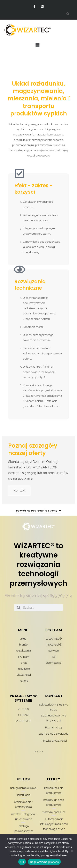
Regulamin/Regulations (44, 862)
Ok (22, 862)
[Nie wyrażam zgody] (72, 851)
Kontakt (19, 491)
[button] (37, 45)
